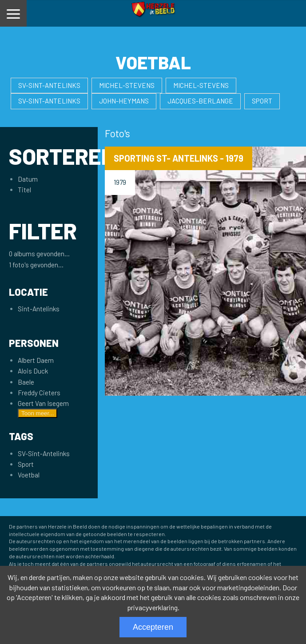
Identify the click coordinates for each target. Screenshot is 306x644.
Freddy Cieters (39, 393)
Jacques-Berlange (200, 101)
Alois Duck (33, 371)
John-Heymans (124, 101)
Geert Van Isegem (43, 403)
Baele (26, 382)
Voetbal (29, 475)
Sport (262, 101)
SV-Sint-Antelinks (49, 85)
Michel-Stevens (127, 85)
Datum (28, 179)
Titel (24, 190)
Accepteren (153, 627)
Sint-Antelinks (39, 309)
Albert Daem (36, 360)
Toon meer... (38, 413)
